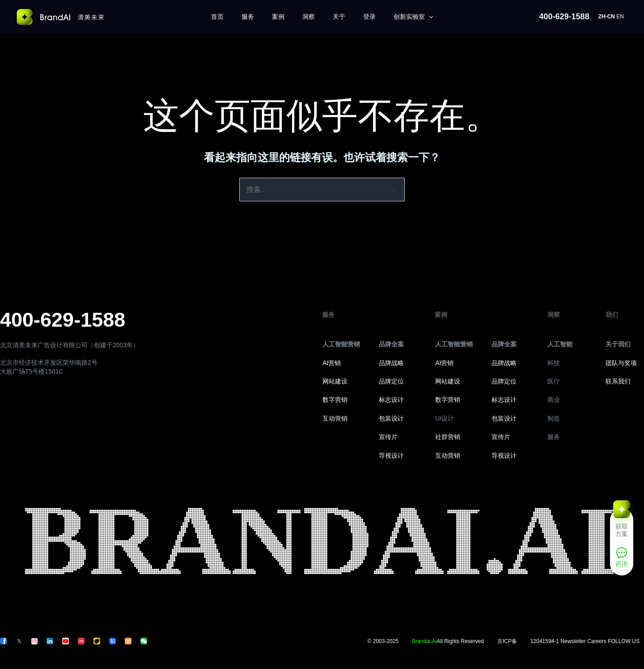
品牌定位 (391, 381)
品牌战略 (391, 363)
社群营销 (448, 437)
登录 (369, 17)
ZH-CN (607, 17)
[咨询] (622, 560)
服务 (248, 17)
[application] (429, 17)
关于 (339, 17)
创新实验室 (413, 17)
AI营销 (332, 363)
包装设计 (391, 418)
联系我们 (618, 381)
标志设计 (391, 400)
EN (620, 17)
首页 (217, 17)
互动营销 (335, 418)
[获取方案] (622, 524)
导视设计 (391, 456)
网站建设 (335, 381)
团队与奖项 (621, 363)
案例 (278, 17)
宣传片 (388, 437)
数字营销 (335, 400)
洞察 (309, 17)
